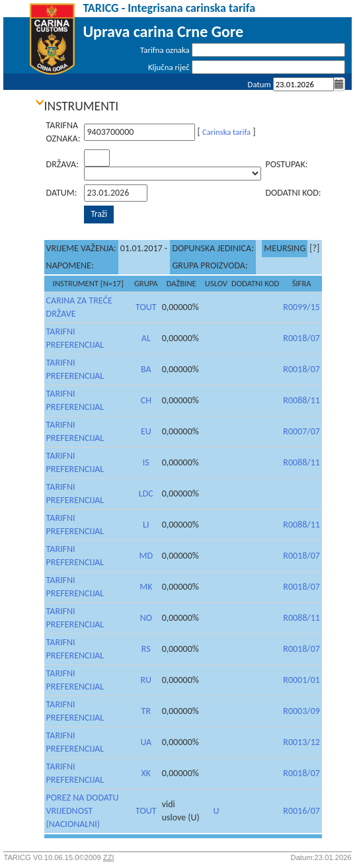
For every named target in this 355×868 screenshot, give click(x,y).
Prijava (334, 101)
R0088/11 (301, 400)
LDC (146, 493)
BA (146, 369)
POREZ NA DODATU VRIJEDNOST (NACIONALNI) (83, 811)
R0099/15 (301, 307)
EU (146, 431)
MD (146, 556)
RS (146, 649)
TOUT (146, 307)
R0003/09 (301, 711)
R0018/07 (301, 338)
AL (146, 338)
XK (146, 773)
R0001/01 (301, 680)
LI (146, 525)
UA (146, 742)
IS (146, 462)
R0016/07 (301, 811)
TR (146, 711)
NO (146, 618)
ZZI (109, 857)
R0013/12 (301, 742)
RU (146, 680)
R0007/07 (301, 431)
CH (146, 400)
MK (146, 587)
